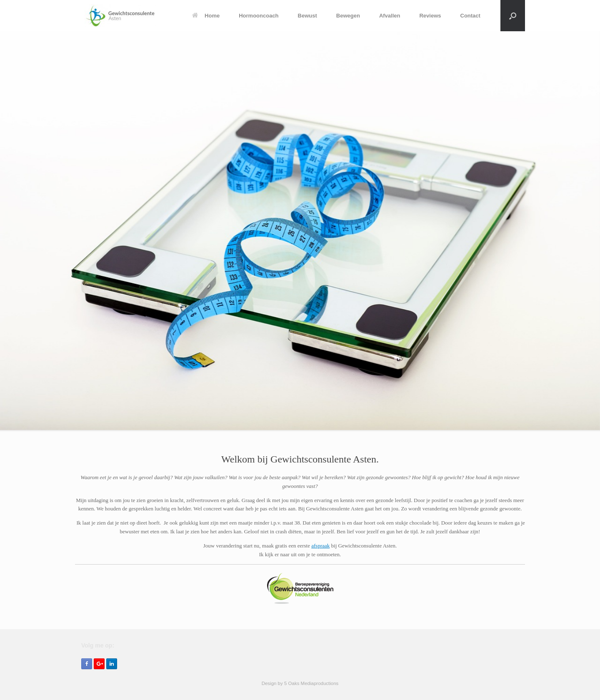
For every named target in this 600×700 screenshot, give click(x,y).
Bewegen (348, 16)
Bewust (307, 16)
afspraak (320, 546)
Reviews (430, 16)
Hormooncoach (259, 16)
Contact (470, 16)
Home (206, 16)
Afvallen (390, 16)
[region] (300, 231)
